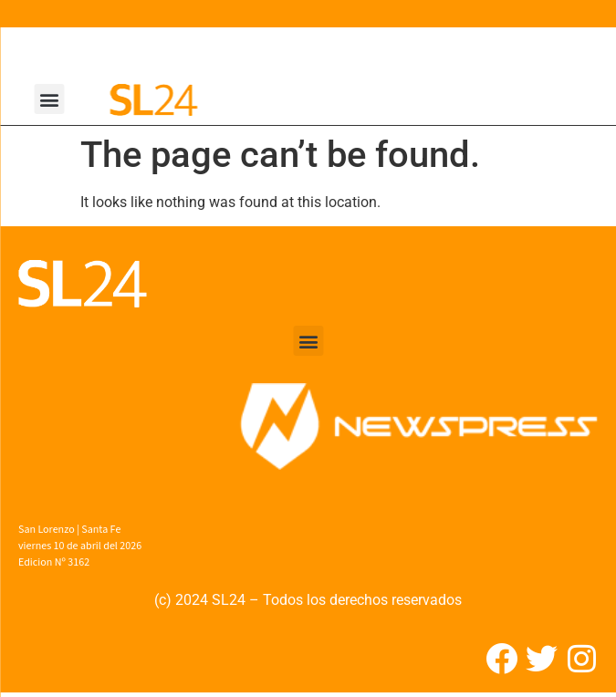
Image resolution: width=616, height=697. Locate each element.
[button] (50, 99)
